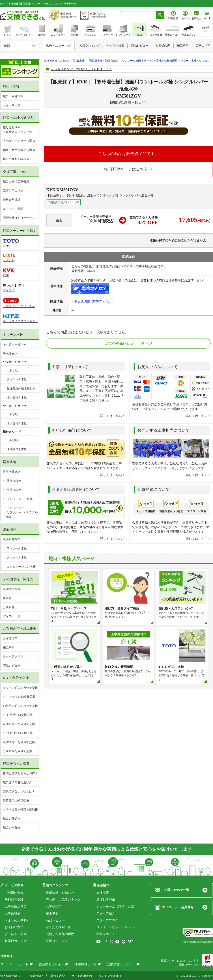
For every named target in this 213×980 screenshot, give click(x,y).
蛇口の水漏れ (12, 828)
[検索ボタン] (160, 15)
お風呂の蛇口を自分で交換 (20, 706)
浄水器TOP (10, 354)
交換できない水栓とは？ (19, 791)
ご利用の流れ (14, 893)
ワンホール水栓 (17, 548)
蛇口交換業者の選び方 (17, 782)
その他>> (205, 30)
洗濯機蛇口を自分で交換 (19, 742)
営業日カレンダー (17, 941)
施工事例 (9, 647)
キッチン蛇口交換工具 (21, 697)
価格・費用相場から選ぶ (19, 150)
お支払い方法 (14, 927)
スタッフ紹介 (106, 913)
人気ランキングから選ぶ (19, 141)
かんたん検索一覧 (58, 927)
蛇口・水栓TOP (13, 96)
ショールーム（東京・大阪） (117, 907)
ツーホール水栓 (17, 557)
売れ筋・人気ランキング (63, 900)
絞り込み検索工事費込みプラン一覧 (17, 130)
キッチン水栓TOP (14, 344)
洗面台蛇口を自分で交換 (19, 724)
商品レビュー (12, 666)
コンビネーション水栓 (21, 567)
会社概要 (103, 893)
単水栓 (7, 598)
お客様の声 (10, 638)
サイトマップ (12, 105)
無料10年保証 (12, 200)
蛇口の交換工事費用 (16, 182)
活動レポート (106, 934)
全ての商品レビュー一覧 (125, 343)
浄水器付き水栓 (17, 397)
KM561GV (129, 266)
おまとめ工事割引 (17, 920)
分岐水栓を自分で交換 (17, 751)
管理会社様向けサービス (19, 218)
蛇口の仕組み (12, 819)
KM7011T (94, 271)
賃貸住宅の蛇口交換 (16, 800)
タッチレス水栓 (17, 379)
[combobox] (139, 15)
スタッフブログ (13, 656)
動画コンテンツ (57, 941)
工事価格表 (13, 913)
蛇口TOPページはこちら (127, 169)
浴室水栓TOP (11, 472)
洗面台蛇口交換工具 (20, 733)
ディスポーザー (13, 616)
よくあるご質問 (13, 209)
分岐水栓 (9, 607)
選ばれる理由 (106, 900)
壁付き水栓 (14, 481)
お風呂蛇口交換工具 (20, 715)
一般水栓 (12, 370)
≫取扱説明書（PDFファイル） (93, 301)
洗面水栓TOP (11, 539)
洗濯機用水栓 (12, 589)
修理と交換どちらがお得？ (20, 773)
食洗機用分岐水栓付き (21, 388)
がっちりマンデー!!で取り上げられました (80, 69)
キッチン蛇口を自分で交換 (20, 688)
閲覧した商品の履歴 (60, 934)
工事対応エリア (13, 191)
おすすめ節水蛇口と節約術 (20, 809)
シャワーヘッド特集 (20, 499)
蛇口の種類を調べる (16, 159)
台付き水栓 (14, 490)
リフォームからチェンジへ (115, 927)
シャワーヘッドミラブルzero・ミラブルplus (22, 512)
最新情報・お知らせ (60, 893)
